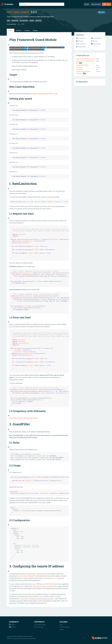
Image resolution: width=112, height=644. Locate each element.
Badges (35, 30)
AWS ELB (49, 584)
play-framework (24, 21)
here (46, 603)
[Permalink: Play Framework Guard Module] (9, 45)
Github (12, 625)
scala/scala (79, 67)
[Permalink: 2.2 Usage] (9, 470)
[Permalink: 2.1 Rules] (9, 447)
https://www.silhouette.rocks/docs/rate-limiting (23, 418)
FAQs (61, 625)
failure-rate (38, 21)
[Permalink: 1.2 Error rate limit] (9, 322)
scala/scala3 (80, 69)
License (62, 629)
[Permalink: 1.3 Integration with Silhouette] (9, 416)
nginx (34, 584)
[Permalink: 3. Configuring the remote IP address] (9, 572)
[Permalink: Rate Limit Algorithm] (9, 91)
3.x (19, 24)
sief (9, 12)
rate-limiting (15, 21)
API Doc (87, 4)
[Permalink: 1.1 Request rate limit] (9, 218)
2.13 (23, 24)
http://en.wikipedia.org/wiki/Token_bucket (45, 94)
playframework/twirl (82, 65)
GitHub (102, 12)
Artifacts (19, 30)
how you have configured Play (28, 576)
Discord (12, 627)
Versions (27, 30)
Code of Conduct (64, 627)
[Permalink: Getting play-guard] (9, 103)
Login (107, 4)
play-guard (21, 12)
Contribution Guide (40, 625)
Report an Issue (39, 627)
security (32, 21)
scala (8, 21)
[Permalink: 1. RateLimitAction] (9, 189)
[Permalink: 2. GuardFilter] (9, 430)
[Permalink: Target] (9, 79)
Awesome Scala (96, 4)
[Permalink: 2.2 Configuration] (9, 525)
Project (11, 30)
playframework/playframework (85, 59)
